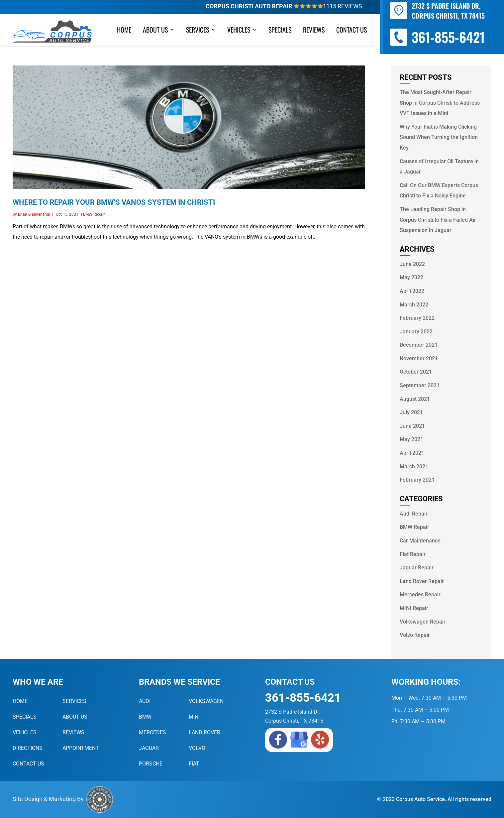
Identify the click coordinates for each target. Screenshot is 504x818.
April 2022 (412, 291)
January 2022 (416, 332)
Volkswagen (206, 701)
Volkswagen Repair (423, 622)
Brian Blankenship (34, 214)
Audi (145, 701)
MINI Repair (414, 608)
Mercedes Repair (420, 594)
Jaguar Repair (417, 568)
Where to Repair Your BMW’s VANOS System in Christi (114, 202)
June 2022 (412, 264)
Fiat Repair (413, 554)
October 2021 (416, 372)
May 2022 (411, 277)
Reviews (314, 31)
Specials (280, 31)
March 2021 (414, 467)
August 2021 (415, 399)
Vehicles (239, 31)
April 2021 (412, 453)
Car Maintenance (420, 541)
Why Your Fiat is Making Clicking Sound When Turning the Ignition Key (439, 137)
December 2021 (419, 345)
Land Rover (204, 732)
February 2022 (417, 318)
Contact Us (352, 31)
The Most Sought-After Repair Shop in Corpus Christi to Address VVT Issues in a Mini (440, 103)
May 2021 (411, 439)
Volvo (197, 748)
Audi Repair (414, 514)
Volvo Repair (415, 635)
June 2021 (412, 426)
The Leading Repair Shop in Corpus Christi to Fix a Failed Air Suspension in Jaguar (438, 220)
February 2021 (417, 480)
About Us (155, 31)
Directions (28, 748)
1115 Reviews (328, 6)
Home (124, 31)
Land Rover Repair (422, 581)
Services (198, 31)
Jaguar (149, 748)
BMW (145, 717)
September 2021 (420, 385)
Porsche (151, 764)
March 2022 (414, 305)
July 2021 (411, 412)
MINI (194, 717)
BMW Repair (94, 214)
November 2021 (419, 358)
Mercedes (152, 732)
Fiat (194, 764)
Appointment (81, 748)
